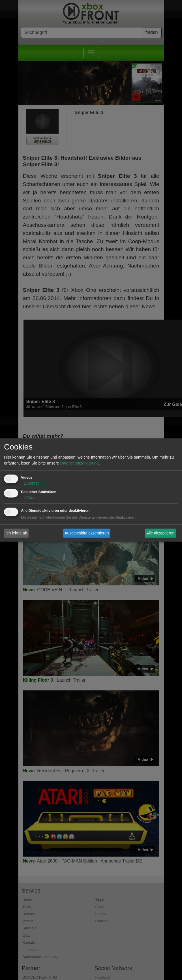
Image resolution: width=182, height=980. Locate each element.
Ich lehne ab (16, 533)
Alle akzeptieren (160, 533)
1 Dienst (30, 483)
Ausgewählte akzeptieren (87, 533)
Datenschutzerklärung (79, 463)
